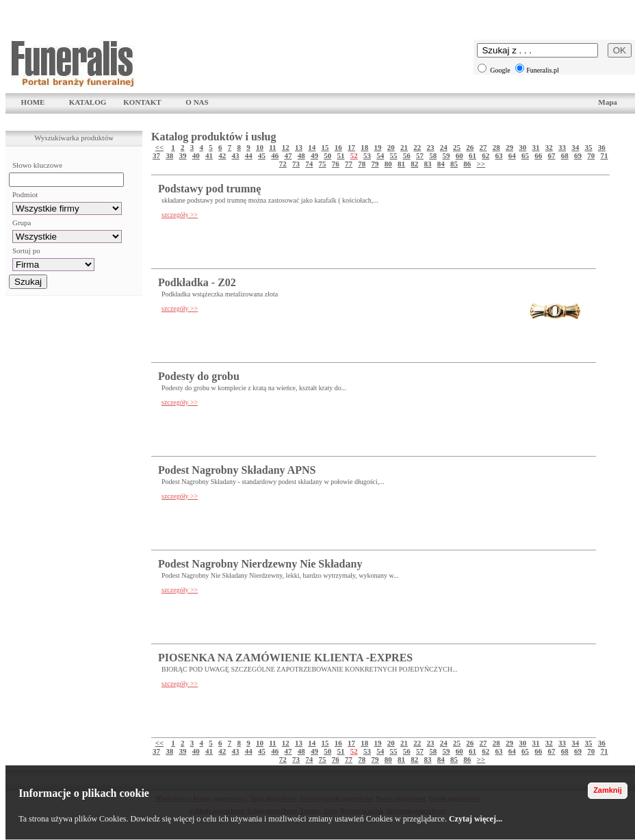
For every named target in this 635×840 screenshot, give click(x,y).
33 (562, 147)
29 (509, 147)
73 (296, 164)
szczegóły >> (180, 215)
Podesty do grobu (199, 376)
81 (401, 164)
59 (446, 155)
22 (417, 147)
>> (481, 164)
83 (428, 164)
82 (414, 164)
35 (589, 147)
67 (552, 155)
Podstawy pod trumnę (209, 189)
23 (431, 147)
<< (160, 147)
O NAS (197, 102)
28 (496, 147)
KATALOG (88, 102)
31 (536, 147)
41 (209, 155)
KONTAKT (142, 102)
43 (236, 155)
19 (378, 147)
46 (275, 155)
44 (249, 155)
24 (444, 147)
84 (441, 164)
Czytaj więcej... (476, 819)
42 (222, 155)
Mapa (608, 102)
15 (325, 147)
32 (549, 147)
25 (457, 147)
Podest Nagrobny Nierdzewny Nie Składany (260, 564)
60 (459, 155)
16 (338, 147)
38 (169, 155)
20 (391, 147)
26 (470, 147)
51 (341, 155)
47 (288, 155)
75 (323, 164)
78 (362, 164)
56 (407, 155)
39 (183, 155)
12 (286, 147)
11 (272, 147)
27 (483, 147)
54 (380, 155)
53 (367, 155)
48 (301, 155)
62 (485, 155)
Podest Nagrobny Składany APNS (237, 470)
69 (578, 155)
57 (420, 155)
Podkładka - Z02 (197, 282)
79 (375, 164)
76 (336, 164)
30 (522, 147)
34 (575, 147)
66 (538, 155)
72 (283, 164)
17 (351, 147)
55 (394, 155)
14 (312, 147)
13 (299, 147)
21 (404, 147)
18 (364, 147)
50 (327, 155)
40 (196, 155)
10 (260, 147)
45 (262, 155)
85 (454, 164)
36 (602, 147)
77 (349, 164)
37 (156, 155)
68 (565, 155)
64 (512, 155)
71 (605, 155)
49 (314, 155)
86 (467, 164)
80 (388, 164)
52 (354, 155)
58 (433, 155)
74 (309, 164)
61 (472, 155)
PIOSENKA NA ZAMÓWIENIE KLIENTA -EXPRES (285, 658)
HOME (33, 102)
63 (499, 155)
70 (591, 155)
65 (525, 155)
